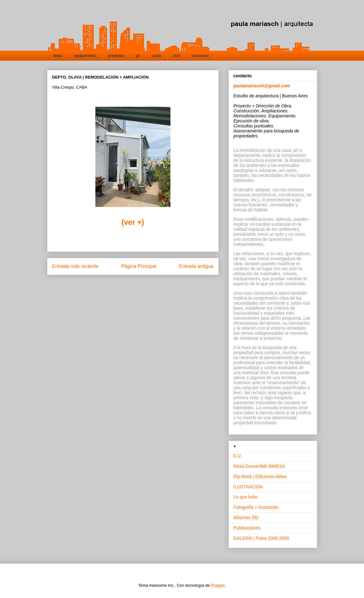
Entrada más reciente (75, 266)
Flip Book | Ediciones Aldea (260, 477)
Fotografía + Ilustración (256, 507)
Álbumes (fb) (246, 518)
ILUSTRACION (248, 487)
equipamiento (85, 56)
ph (138, 56)
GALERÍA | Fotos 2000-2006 (261, 538)
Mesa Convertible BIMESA (260, 466)
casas (157, 56)
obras (58, 56)
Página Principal (139, 266)
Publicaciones (247, 528)
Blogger (218, 585)
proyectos (116, 56)
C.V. (238, 456)
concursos (200, 56)
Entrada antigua (196, 266)
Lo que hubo (246, 497)
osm (177, 56)
